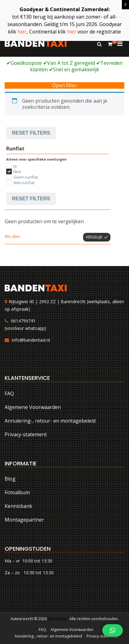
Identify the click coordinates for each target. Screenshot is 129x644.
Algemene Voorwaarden (33, 407)
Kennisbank (18, 506)
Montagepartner (24, 520)
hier (22, 32)
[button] (113, 630)
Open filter (64, 85)
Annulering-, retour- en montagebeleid (50, 421)
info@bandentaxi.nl (31, 340)
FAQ (9, 393)
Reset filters (31, 133)
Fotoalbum (17, 492)
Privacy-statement (26, 434)
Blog (10, 479)
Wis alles (12, 236)
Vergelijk (94, 237)
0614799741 (23, 321)
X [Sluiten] (125, 4)
